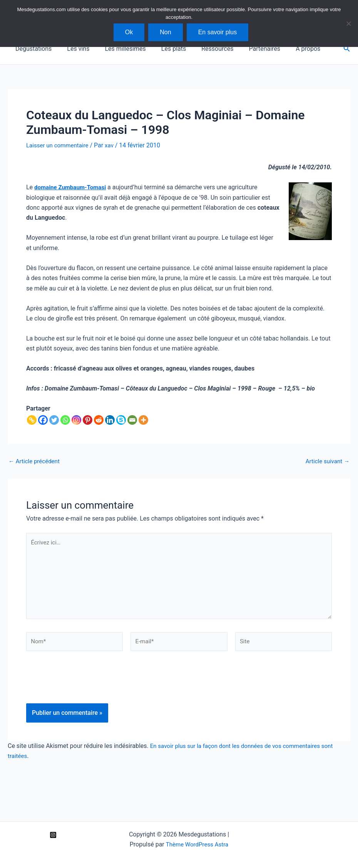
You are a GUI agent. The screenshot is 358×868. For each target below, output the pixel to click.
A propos (288, 49)
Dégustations (32, 49)
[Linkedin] (110, 420)
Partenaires (248, 49)
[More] (143, 420)
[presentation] (85, 691)
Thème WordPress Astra (197, 844)
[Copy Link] (32, 420)
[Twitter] (54, 420)
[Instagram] (76, 420)
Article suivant (326, 461)
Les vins (74, 49)
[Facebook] (43, 420)
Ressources (203, 49)
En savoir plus (218, 32)
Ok (129, 32)
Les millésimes (117, 49)
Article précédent (36, 461)
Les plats (163, 49)
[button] (347, 49)
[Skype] (121, 420)
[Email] (132, 420)
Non (165, 32)
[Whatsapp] (65, 420)
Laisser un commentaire (59, 145)
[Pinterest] (88, 420)
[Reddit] (99, 420)
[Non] (348, 23)
